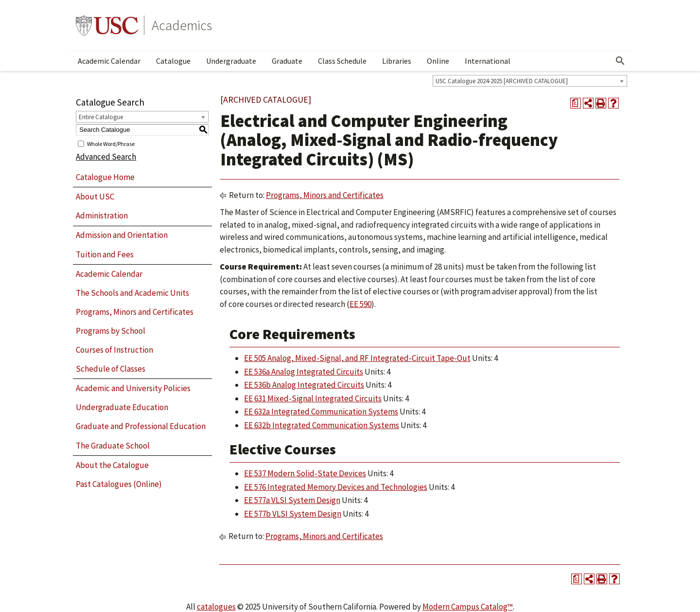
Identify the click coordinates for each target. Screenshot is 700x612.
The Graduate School (113, 446)
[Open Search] (620, 61)
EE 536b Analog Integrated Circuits (304, 385)
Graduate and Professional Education (141, 426)
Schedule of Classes (111, 369)
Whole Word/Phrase (111, 143)
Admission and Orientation (122, 235)
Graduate (287, 61)
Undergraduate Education (122, 407)
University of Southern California (107, 25)
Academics (182, 25)
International (488, 61)
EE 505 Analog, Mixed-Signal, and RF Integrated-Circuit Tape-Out (357, 358)
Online (438, 61)
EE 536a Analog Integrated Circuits (304, 372)
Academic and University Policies (133, 388)
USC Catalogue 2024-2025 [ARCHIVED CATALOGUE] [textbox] (502, 81)
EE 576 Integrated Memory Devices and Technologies (336, 487)
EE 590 (360, 304)
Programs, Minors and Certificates (135, 312)
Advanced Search (106, 157)
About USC (95, 197)
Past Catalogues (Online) (119, 484)
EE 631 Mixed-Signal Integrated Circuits (313, 398)
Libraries (397, 61)
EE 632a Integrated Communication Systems (321, 412)
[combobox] (530, 81)
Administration (102, 216)
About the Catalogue (112, 465)
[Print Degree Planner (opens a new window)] (576, 103)
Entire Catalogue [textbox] (101, 117)
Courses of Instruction (114, 350)
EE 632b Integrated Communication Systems (322, 425)
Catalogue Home (105, 177)
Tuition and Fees (105, 254)
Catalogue (173, 61)
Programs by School (111, 331)
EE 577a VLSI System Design (292, 500)
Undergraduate (231, 61)
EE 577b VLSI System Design (293, 514)
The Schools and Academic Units (132, 293)
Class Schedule (342, 61)
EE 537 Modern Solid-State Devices (305, 473)
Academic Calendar (109, 61)
